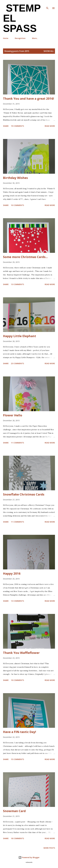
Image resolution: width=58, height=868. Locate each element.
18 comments (17, 838)
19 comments (17, 126)
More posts (49, 848)
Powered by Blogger (29, 857)
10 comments (17, 205)
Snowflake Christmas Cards (24, 494)
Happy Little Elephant (20, 336)
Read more (50, 126)
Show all (49, 51)
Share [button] (6, 126)
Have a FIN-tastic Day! (20, 732)
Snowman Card (14, 811)
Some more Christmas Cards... (25, 257)
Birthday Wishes (15, 178)
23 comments (17, 363)
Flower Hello (13, 415)
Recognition (20, 38)
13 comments (17, 284)
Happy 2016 (12, 573)
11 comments (17, 443)
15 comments (17, 759)
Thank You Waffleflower (21, 653)
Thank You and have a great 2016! (28, 98)
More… (35, 38)
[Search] (47, 5)
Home (6, 38)
